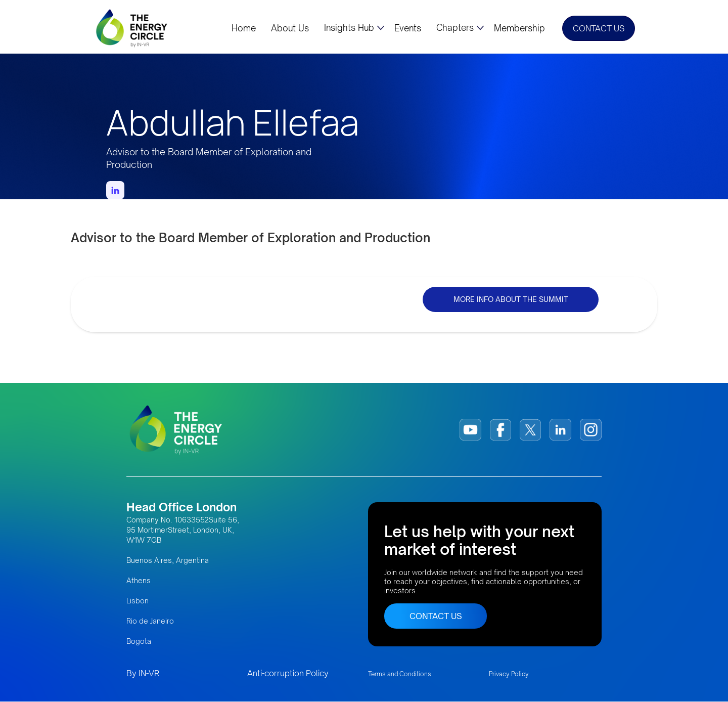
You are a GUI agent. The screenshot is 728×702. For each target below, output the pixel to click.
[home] (132, 28)
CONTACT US (599, 28)
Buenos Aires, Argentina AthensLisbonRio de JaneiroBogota (168, 601)
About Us (290, 28)
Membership (519, 28)
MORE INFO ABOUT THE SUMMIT (511, 299)
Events (408, 28)
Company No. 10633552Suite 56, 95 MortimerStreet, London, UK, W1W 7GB (183, 530)
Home (244, 28)
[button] (354, 28)
